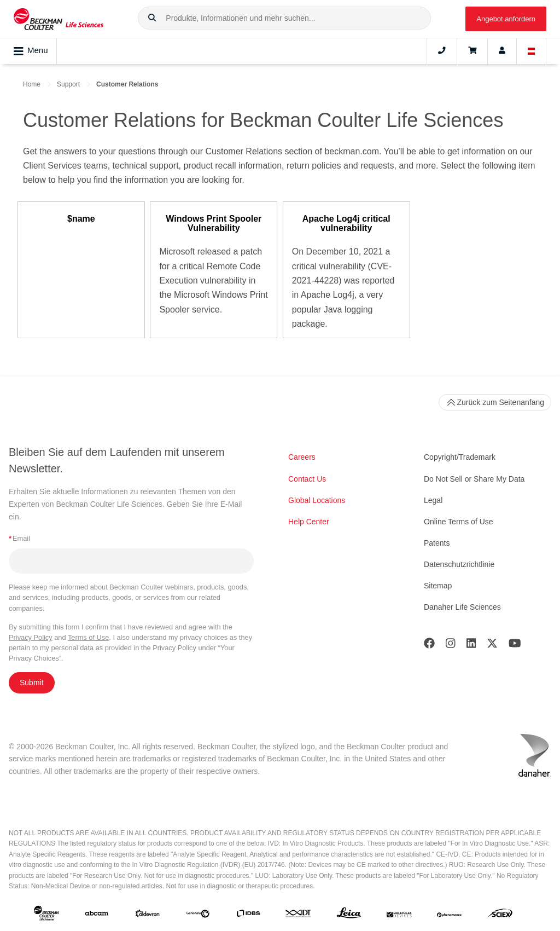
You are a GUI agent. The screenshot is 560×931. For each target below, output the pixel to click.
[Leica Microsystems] (349, 915)
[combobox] (284, 18)
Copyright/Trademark (460, 457)
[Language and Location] (532, 51)
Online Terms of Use (459, 522)
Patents (437, 543)
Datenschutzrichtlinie (459, 564)
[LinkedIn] (471, 646)
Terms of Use (88, 637)
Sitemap (438, 586)
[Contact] (442, 51)
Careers (302, 457)
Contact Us (307, 479)
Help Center (309, 522)
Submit (32, 683)
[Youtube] (515, 646)
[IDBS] (248, 915)
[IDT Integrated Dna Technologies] (299, 915)
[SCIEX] (500, 915)
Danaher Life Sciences (462, 607)
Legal (433, 500)
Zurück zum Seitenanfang (495, 402)
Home (32, 84)
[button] (152, 18)
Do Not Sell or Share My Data (474, 479)
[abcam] (97, 915)
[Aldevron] (148, 915)
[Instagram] (451, 646)
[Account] (502, 51)
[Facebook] (429, 646)
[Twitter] (492, 646)
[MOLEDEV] (399, 915)
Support (68, 84)
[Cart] (472, 51)
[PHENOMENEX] (450, 915)
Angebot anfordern (506, 19)
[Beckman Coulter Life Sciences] (59, 19)
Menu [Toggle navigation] (31, 51)
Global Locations (317, 500)
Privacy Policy (31, 637)
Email (19, 538)
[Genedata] (198, 915)
